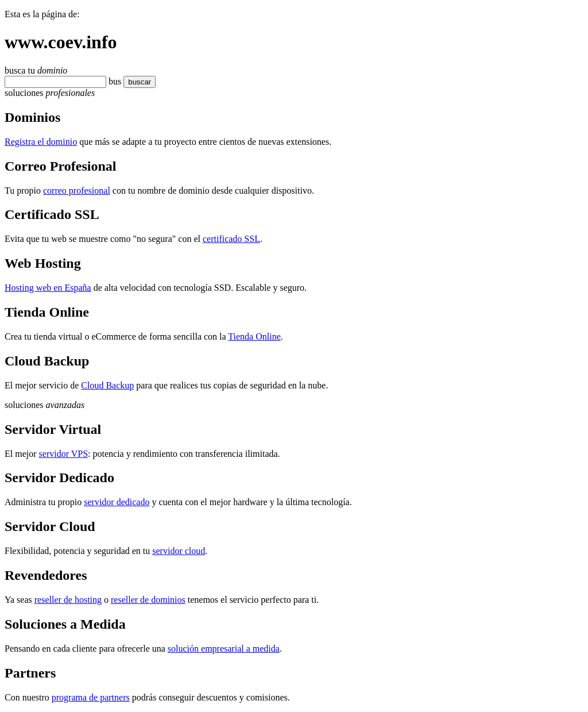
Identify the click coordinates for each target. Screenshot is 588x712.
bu (113, 81)
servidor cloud (179, 551)
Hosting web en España (48, 288)
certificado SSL (231, 239)
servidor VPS (64, 454)
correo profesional (77, 190)
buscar (136, 82)
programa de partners (91, 697)
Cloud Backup (107, 385)
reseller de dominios (148, 600)
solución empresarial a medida (224, 649)
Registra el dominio (41, 142)
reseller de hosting (68, 600)
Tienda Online (254, 336)
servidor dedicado (117, 502)
